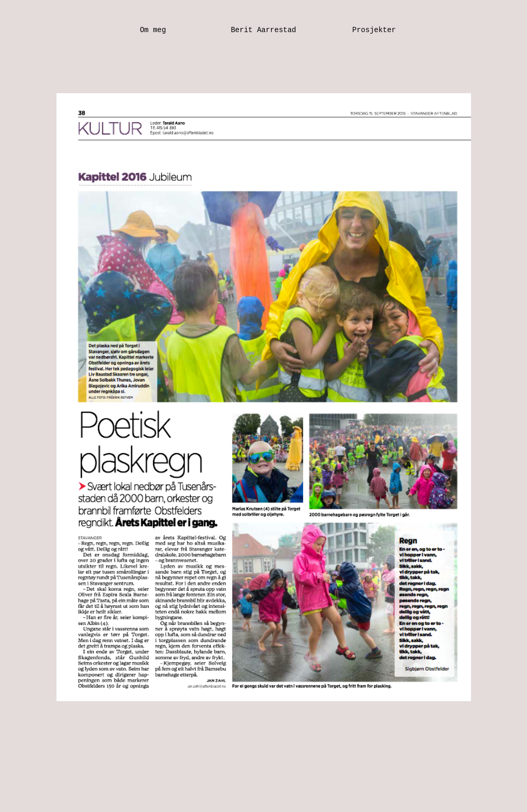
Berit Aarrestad (263, 30)
